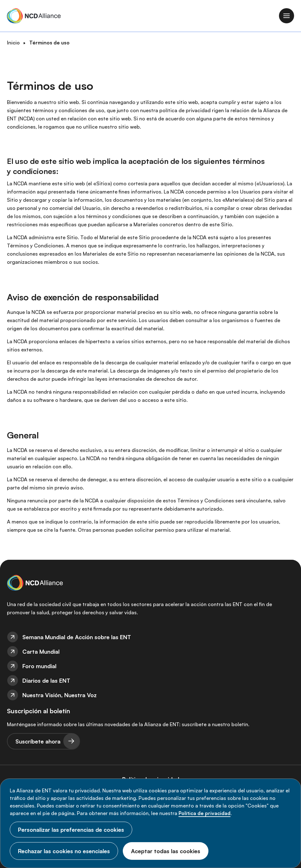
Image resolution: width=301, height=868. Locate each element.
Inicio (13, 43)
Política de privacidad (204, 813)
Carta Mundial (41, 651)
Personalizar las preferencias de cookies (71, 830)
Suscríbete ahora (38, 741)
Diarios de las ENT (46, 680)
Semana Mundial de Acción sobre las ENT (77, 637)
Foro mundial (39, 666)
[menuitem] (150, 637)
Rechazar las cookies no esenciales (64, 851)
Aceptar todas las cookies (166, 851)
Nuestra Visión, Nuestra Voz (60, 695)
